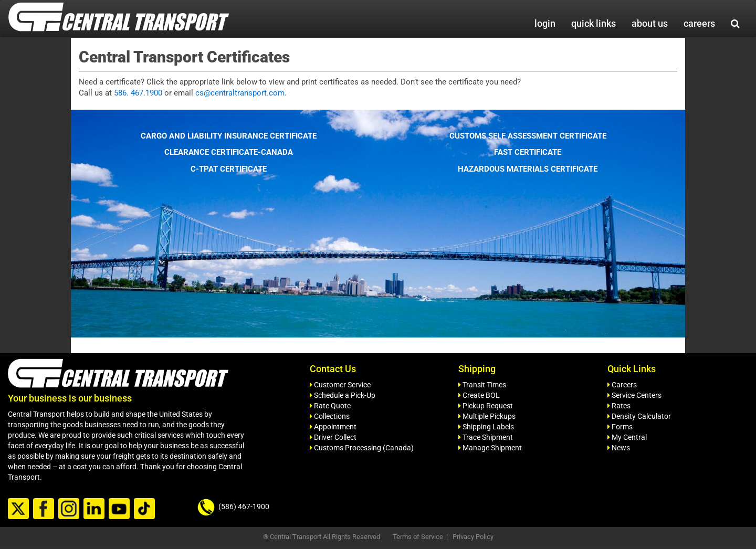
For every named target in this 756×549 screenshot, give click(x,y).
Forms (620, 427)
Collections (330, 416)
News (619, 448)
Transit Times (482, 385)
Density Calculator (639, 416)
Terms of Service (418, 537)
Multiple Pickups (487, 416)
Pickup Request (486, 406)
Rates (619, 406)
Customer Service (340, 385)
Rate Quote (330, 406)
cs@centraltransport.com (240, 93)
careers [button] (699, 23)
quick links (594, 23)
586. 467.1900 (138, 93)
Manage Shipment (490, 448)
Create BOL (479, 395)
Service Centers (634, 395)
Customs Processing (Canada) (362, 448)
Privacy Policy (473, 537)
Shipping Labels (486, 427)
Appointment (333, 427)
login (545, 23)
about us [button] (650, 23)
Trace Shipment (486, 437)
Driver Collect (333, 437)
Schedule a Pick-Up (343, 395)
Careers (622, 385)
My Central (627, 437)
